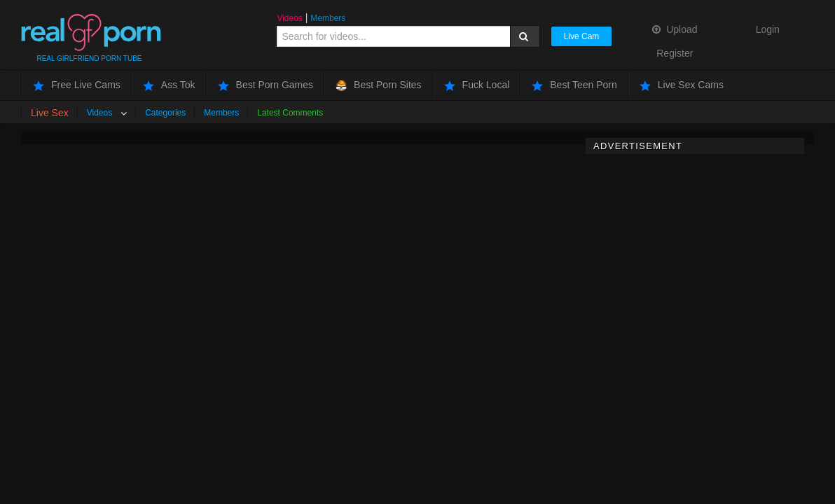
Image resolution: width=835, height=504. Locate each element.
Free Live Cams (77, 85)
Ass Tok (169, 85)
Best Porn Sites (379, 85)
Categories (165, 113)
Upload (675, 29)
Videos (289, 18)
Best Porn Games (266, 85)
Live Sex (50, 113)
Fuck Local (477, 85)
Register (675, 53)
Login (768, 29)
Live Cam (582, 36)
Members (328, 18)
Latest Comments (290, 113)
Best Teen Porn (574, 85)
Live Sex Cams (682, 85)
